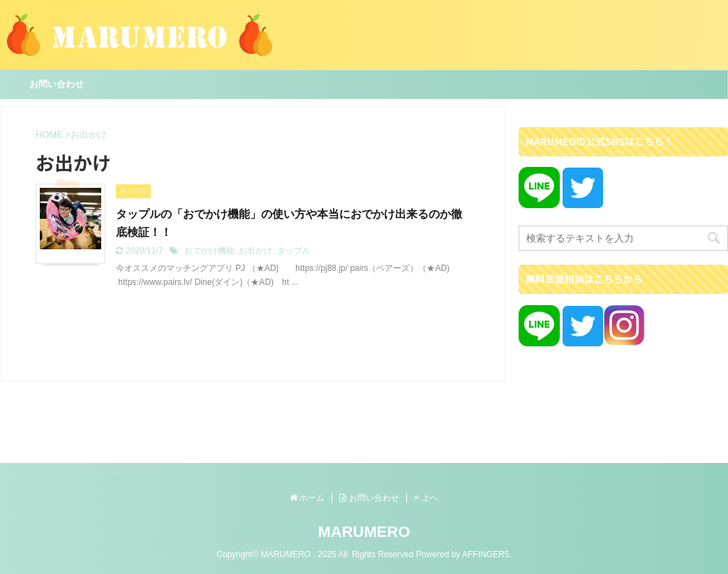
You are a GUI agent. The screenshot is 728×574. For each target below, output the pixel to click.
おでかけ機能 (209, 251)
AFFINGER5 (485, 554)
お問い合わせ (57, 84)
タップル (294, 251)
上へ (426, 498)
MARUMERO (364, 532)
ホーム (307, 498)
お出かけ (255, 251)
